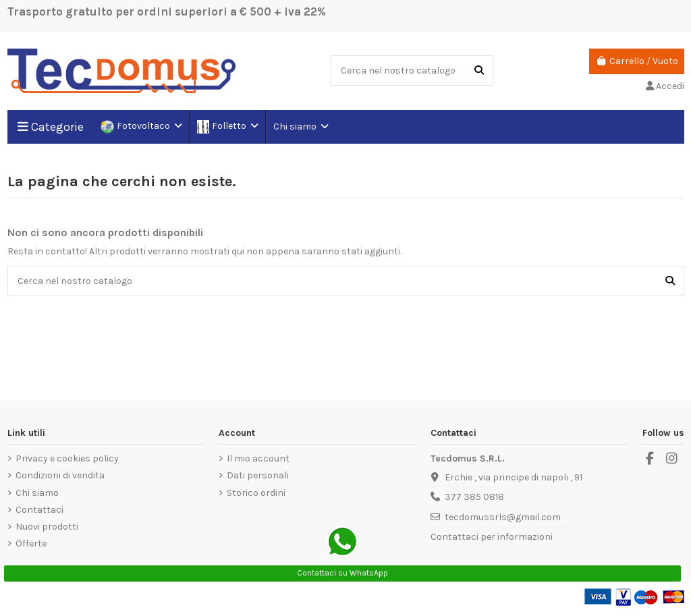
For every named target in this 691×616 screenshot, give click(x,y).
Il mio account (258, 458)
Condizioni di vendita (60, 475)
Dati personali (258, 475)
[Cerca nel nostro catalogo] (479, 71)
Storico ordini (256, 493)
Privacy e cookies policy (67, 458)
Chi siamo (37, 493)
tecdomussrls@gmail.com (503, 517)
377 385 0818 (474, 497)
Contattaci (39, 510)
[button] (300, 127)
